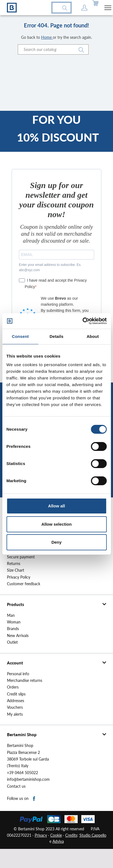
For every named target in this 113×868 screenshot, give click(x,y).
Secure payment (21, 557)
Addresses (16, 701)
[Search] (53, 50)
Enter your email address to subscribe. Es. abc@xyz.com (50, 267)
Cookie (56, 835)
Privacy (41, 835)
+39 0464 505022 (22, 773)
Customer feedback (24, 584)
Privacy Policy (19, 577)
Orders (13, 687)
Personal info (18, 674)
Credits (71, 835)
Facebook (34, 799)
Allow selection (57, 524)
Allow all (57, 506)
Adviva (58, 841)
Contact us (16, 786)
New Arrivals (18, 636)
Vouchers (15, 707)
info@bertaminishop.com (28, 779)
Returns (14, 564)
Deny (57, 542)
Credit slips (16, 694)
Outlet (12, 642)
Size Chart (16, 570)
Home (47, 37)
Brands (13, 629)
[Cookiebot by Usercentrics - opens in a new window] (82, 321)
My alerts (15, 714)
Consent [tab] (20, 336)
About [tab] (93, 336)
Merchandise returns (25, 680)
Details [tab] (57, 336)
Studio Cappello (93, 835)
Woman (14, 622)
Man (11, 615)
